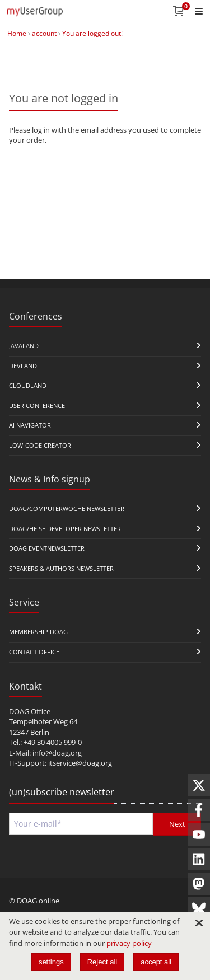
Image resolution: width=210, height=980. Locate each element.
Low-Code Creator (40, 445)
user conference (37, 405)
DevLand (23, 366)
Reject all (102, 962)
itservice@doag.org (80, 763)
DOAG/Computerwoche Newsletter (67, 508)
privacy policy (129, 943)
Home (17, 33)
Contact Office (34, 652)
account (44, 33)
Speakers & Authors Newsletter (61, 568)
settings (51, 962)
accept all (156, 962)
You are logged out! (92, 33)
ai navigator (30, 425)
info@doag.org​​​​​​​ (57, 753)
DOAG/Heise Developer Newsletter (65, 529)
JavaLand (24, 346)
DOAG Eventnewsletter (47, 548)
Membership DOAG (38, 632)
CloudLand (28, 385)
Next (177, 824)
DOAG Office (30, 711)
